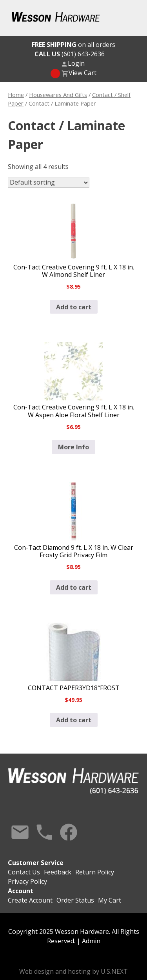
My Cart (110, 900)
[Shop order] (49, 183)
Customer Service (36, 863)
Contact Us (20, 832)
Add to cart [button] (74, 307)
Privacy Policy (27, 881)
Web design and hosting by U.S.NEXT (73, 971)
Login (76, 63)
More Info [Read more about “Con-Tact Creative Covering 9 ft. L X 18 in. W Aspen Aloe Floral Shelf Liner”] (73, 447)
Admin (91, 941)
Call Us (44, 832)
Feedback (58, 872)
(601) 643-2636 (70, 54)
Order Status (75, 900)
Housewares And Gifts (58, 95)
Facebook (69, 832)
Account (21, 891)
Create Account (30, 900)
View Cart (83, 73)
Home (16, 95)
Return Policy (95, 872)
